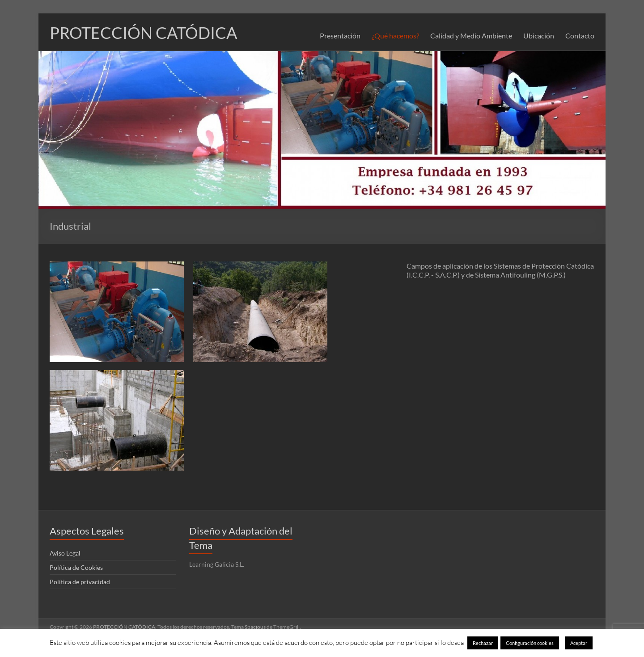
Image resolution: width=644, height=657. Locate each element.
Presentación (340, 36)
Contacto (580, 36)
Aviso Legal (65, 553)
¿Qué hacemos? (395, 36)
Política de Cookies (76, 567)
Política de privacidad (80, 582)
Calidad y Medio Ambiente (471, 36)
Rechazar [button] (483, 643)
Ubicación (539, 36)
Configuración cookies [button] (530, 643)
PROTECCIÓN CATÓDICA (143, 33)
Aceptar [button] (579, 643)
